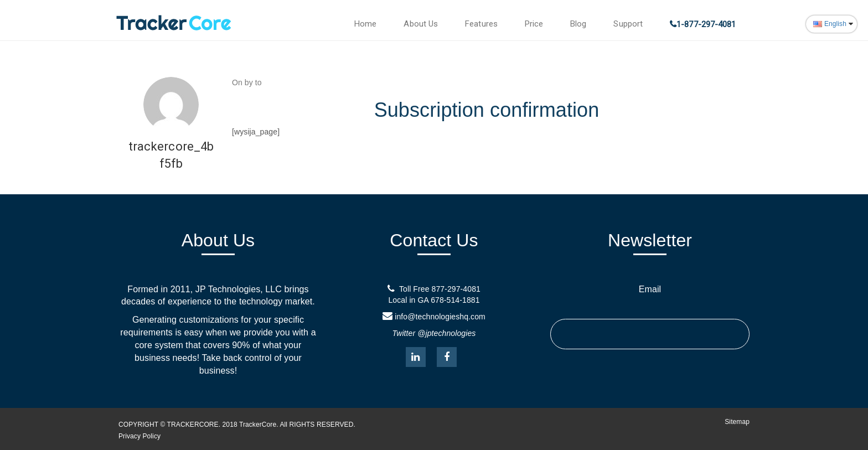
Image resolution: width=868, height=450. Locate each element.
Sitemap (737, 422)
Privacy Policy (139, 436)
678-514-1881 (455, 300)
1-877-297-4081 (706, 24)
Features (481, 24)
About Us (421, 24)
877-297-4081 (456, 289)
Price (534, 24)
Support (628, 24)
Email (650, 289)
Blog (578, 24)
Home (365, 24)
